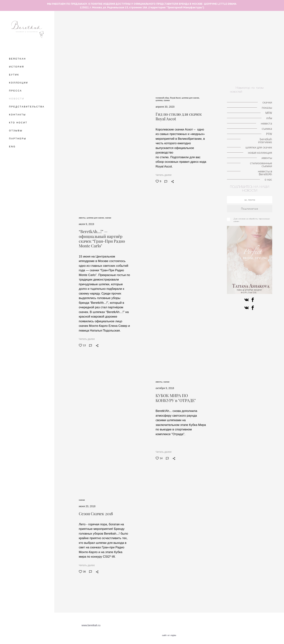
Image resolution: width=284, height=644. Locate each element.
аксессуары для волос (159, 28)
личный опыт (262, 46)
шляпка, (160, 100)
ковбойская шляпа (163, 72)
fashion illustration (208, 24)
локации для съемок (242, 41)
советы (140, 59)
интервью (125, 54)
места (72, 28)
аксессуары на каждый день (84, 54)
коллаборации (157, 59)
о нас (244, 76)
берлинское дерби (78, 63)
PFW (200, 63)
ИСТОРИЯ (17, 67)
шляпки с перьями (245, 28)
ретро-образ (178, 59)
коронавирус (222, 54)
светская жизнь (144, 54)
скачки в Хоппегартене (250, 59)
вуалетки (210, 68)
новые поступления (150, 76)
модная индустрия (134, 50)
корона (234, 33)
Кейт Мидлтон (228, 37)
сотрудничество (159, 50)
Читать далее (164, 175)
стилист (233, 50)
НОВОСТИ (17, 99)
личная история (220, 28)
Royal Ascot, (176, 98)
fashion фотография (107, 50)
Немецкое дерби (222, 59)
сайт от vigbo (169, 635)
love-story (86, 28)
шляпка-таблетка (149, 41)
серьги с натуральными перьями (183, 41)
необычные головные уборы (240, 24)
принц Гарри (97, 41)
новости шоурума (101, 46)
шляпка (101, 28)
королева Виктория (238, 46)
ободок (110, 54)
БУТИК (14, 75)
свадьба (188, 46)
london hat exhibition (202, 37)
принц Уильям (76, 41)
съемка (94, 59)
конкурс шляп (102, 63)
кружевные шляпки (214, 33)
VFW (83, 46)
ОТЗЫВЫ (16, 131)
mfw (210, 41)
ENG (12, 147)
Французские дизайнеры (130, 68)
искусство (232, 72)
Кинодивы (183, 28)
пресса (217, 72)
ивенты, (83, 218)
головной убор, (163, 98)
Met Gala (249, 33)
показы (162, 37)
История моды (199, 59)
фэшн (107, 59)
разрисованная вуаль (154, 63)
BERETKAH (17, 59)
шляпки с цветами (100, 33)
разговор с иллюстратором (137, 24)
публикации (241, 54)
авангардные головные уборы (176, 24)
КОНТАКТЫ (18, 115)
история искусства (126, 63)
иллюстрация (191, 68)
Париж (221, 41)
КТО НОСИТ (18, 123)
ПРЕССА (15, 91)
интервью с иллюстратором (137, 37)
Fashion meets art (182, 63)
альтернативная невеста (193, 72)
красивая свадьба (127, 46)
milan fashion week (187, 33)
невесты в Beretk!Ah (224, 76)
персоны (225, 68)
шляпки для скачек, (191, 98)
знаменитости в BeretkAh (188, 50)
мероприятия (216, 50)
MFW (131, 41)
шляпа (262, 41)
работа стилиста (252, 50)
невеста (203, 46)
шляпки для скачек (101, 72)
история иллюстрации (158, 33)
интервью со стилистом (195, 54)
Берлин (266, 24)
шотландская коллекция (164, 68)
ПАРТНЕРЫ (18, 139)
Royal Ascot (116, 41)
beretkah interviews (100, 68)
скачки (115, 28)
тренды (71, 46)
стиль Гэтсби (123, 59)
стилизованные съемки (194, 76)
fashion (253, 63)
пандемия (199, 28)
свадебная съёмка (167, 46)
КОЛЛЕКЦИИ (19, 83)
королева (110, 37)
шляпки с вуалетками (128, 33)
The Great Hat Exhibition (102, 24)
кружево (217, 46)
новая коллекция (123, 76)
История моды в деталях (255, 37)
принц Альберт (81, 50)
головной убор (132, 28)
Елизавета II (179, 37)
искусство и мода (252, 72)
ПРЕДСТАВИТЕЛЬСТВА (27, 107)
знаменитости (243, 68)
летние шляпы (75, 24)
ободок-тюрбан (167, 54)
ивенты (171, 76)
